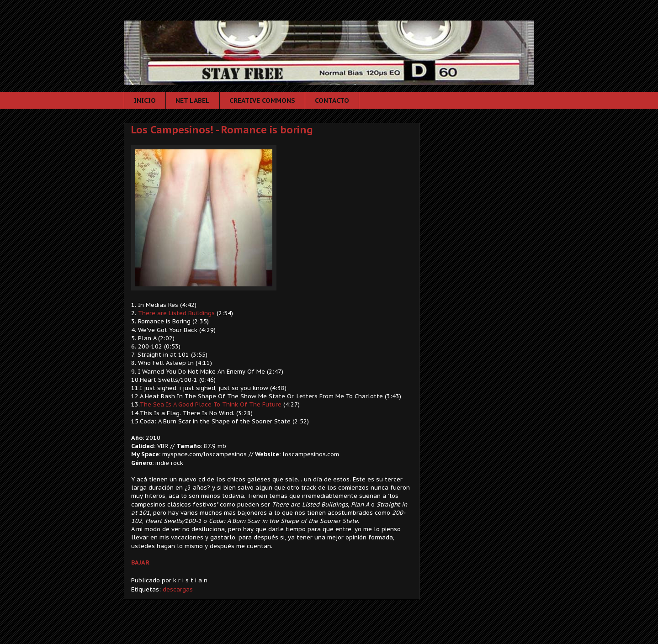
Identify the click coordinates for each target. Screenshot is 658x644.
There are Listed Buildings (176, 313)
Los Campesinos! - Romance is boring (222, 130)
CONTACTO (332, 100)
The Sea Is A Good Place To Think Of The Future (211, 404)
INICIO (145, 100)
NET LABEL (193, 100)
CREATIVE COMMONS (262, 100)
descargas (178, 589)
